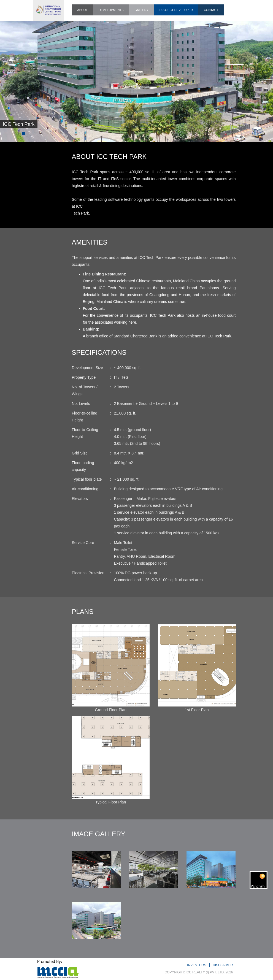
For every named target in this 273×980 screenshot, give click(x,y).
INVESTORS (197, 965)
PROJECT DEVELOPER (176, 10)
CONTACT (211, 10)
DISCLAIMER (223, 965)
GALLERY (141, 10)
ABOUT (82, 10)
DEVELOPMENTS (111, 10)
